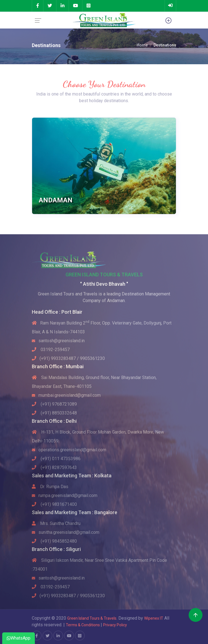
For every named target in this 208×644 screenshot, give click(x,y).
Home (142, 45)
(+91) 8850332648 (54, 413)
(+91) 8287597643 (54, 467)
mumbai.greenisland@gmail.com (66, 395)
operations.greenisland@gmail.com (69, 450)
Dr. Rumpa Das (50, 487)
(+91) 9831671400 (54, 504)
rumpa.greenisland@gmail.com (65, 495)
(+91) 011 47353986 (56, 459)
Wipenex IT (154, 618)
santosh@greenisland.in (58, 341)
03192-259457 (51, 350)
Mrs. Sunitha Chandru (56, 523)
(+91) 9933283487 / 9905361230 (68, 358)
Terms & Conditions (83, 625)
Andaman (56, 200)
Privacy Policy (115, 625)
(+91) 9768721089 (54, 404)
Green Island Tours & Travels (92, 618)
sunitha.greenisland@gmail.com (66, 532)
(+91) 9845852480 (54, 541)
